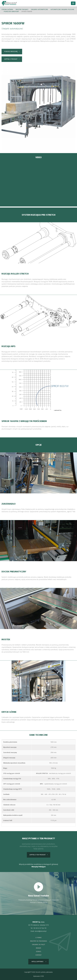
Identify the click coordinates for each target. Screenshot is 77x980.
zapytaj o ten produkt (38, 855)
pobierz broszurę (11, 52)
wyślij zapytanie (37, 962)
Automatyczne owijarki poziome (62, 9)
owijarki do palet (38, 945)
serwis (39, 952)
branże (38, 948)
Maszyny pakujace (22, 9)
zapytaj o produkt (11, 59)
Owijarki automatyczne (39, 9)
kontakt (38, 955)
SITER (42, 976)
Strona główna (7, 9)
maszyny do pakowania (39, 941)
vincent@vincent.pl (41, 931)
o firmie (38, 938)
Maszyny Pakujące (39, 867)
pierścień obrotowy (11, 12)
